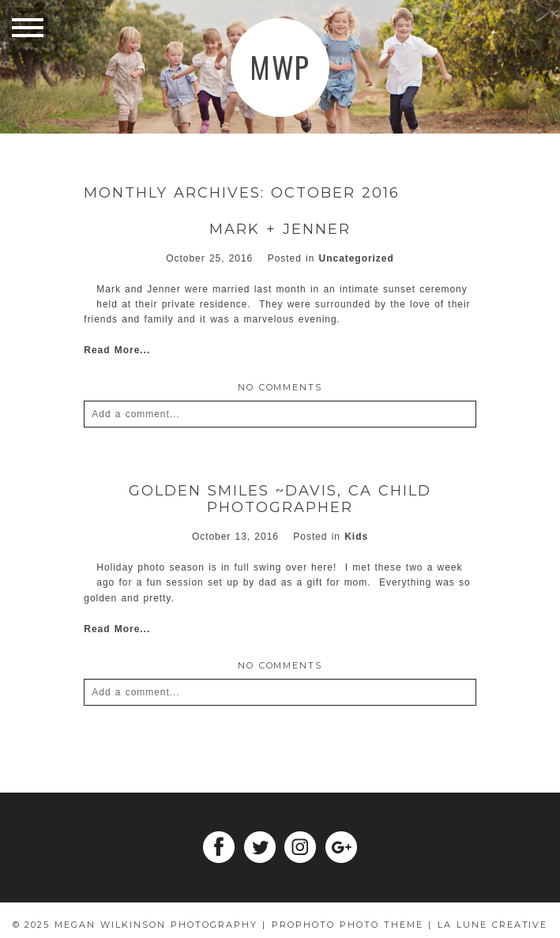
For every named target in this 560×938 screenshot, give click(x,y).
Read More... (117, 350)
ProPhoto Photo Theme (348, 925)
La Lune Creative (493, 925)
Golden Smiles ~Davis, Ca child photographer (280, 500)
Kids (356, 537)
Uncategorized (357, 258)
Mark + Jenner (280, 230)
